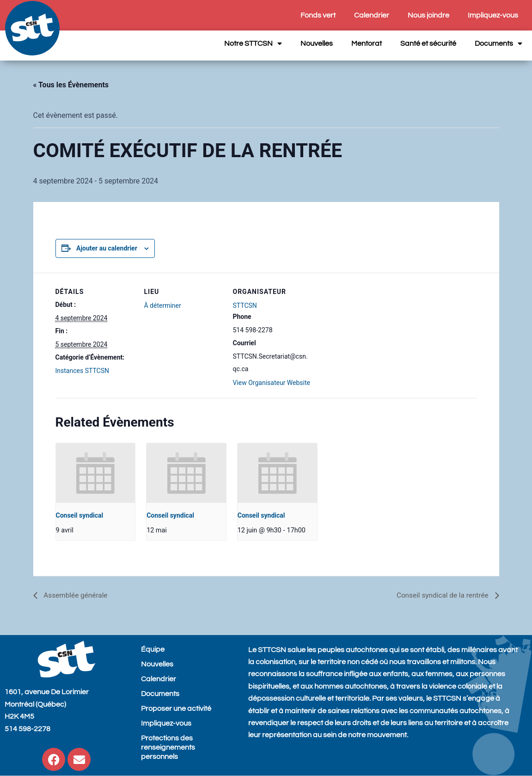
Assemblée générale (76, 595)
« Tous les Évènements (71, 85)
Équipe (153, 649)
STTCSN (245, 306)
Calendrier (372, 15)
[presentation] (96, 473)
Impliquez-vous (493, 15)
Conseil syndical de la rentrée (441, 595)
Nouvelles (317, 43)
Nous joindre (428, 15)
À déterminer (163, 306)
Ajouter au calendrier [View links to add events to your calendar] (107, 248)
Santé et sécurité (428, 43)
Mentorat (367, 43)
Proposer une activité (176, 709)
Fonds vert (318, 15)
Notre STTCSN (253, 43)
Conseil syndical (80, 515)
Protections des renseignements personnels (168, 747)
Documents (498, 43)
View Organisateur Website (272, 383)
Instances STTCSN (83, 371)
